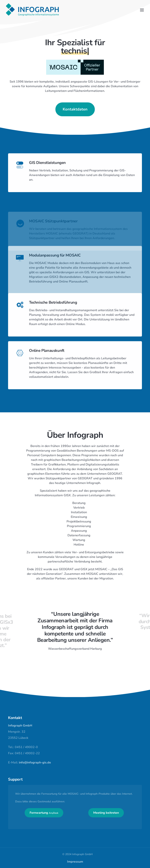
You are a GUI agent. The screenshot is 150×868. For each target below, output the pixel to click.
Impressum (75, 862)
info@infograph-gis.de (35, 763)
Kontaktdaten (75, 110)
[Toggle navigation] (142, 10)
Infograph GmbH (20, 726)
